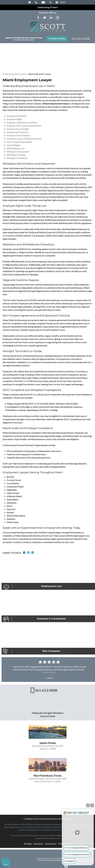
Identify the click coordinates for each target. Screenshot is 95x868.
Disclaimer (38, 844)
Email (43, 2)
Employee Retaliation (17, 116)
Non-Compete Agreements (19, 142)
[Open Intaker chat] (66, 867)
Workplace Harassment (18, 152)
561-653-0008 (81, 39)
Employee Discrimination (18, 135)
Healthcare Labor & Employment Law (24, 139)
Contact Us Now (57, 39)
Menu (63, 2)
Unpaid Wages (14, 145)
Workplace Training (16, 155)
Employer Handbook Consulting (22, 122)
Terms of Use (51, 844)
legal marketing (57, 860)
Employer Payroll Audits (18, 129)
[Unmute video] (78, 833)
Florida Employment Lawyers (15, 74)
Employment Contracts (17, 132)
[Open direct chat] (88, 805)
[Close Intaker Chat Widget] (92, 805)
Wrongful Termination (17, 158)
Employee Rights (15, 119)
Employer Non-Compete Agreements (24, 126)
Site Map (28, 844)
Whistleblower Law (16, 148)
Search (50, 2)
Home (30, 2)
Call (36, 2)
